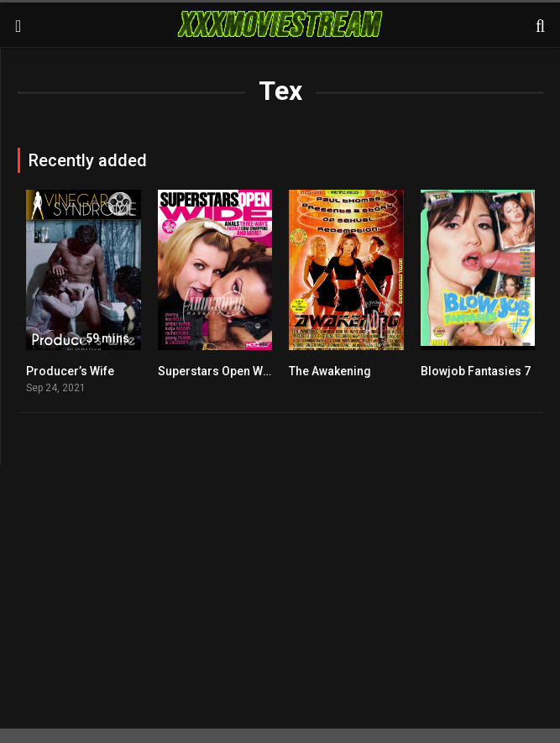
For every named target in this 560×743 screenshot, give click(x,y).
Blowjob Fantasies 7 (476, 371)
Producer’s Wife (70, 371)
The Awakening (330, 371)
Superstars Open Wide (219, 371)
